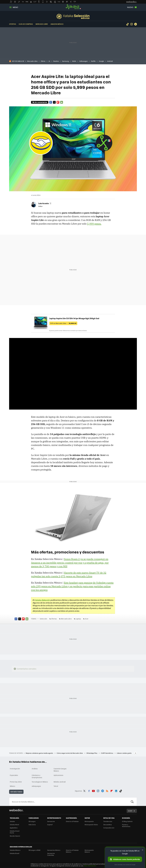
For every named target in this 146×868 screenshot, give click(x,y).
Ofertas (13, 24)
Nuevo (130, 7)
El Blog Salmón (127, 821)
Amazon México (57, 24)
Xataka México (73, 7)
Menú (15, 7)
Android (110, 61)
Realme (56, 61)
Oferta (43, 61)
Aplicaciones (58, 775)
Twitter (54, 102)
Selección (73, 16)
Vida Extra (32, 825)
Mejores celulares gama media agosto (40, 753)
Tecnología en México (40, 782)
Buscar (132, 802)
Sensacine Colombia (51, 854)
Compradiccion (109, 828)
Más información (90, 866)
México (12, 786)
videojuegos (36, 786)
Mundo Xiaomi (15, 836)
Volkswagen (83, 61)
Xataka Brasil (14, 853)
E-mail (62, 102)
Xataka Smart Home (15, 832)
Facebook (51, 102)
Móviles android (60, 782)
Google (101, 61)
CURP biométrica (107, 753)
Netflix (93, 61)
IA (49, 61)
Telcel (56, 786)
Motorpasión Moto (91, 825)
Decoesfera (108, 825)
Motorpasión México (89, 851)
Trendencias (108, 821)
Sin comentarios (41, 102)
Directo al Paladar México (72, 851)
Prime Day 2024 (16, 782)
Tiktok (128, 24)
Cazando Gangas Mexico (60, 770)
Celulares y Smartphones (37, 776)
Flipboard (58, 102)
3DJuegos (32, 821)
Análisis (35, 769)
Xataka (12, 821)
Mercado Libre (42, 24)
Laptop (78, 619)
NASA (74, 61)
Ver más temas (16, 792)
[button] (45, 203)
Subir (130, 811)
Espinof (50, 825)
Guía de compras (26, 24)
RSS (107, 790)
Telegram (136, 24)
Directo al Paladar (72, 821)
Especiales (14, 775)
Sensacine (51, 821)
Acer (87, 619)
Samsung (65, 61)
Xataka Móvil (14, 825)
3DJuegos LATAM (34, 850)
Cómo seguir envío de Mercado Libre (70, 753)
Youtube (93, 790)
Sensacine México (54, 850)
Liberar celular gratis (124, 753)
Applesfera (14, 828)
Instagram (132, 24)
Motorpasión (89, 821)
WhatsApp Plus (92, 753)
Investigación (15, 769)
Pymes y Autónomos (126, 825)
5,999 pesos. (94, 224)
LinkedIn (116, 790)
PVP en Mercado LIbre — (63, 323)
